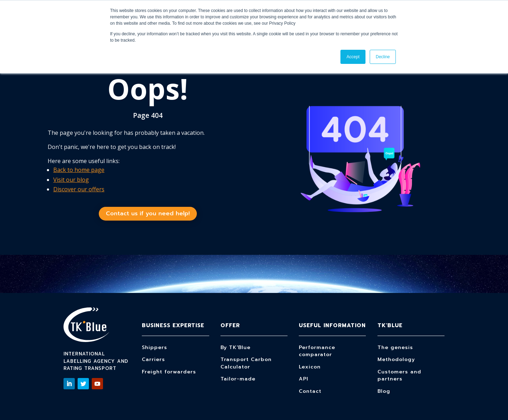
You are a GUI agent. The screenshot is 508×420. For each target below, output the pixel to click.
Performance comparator (317, 351)
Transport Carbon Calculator (246, 363)
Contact (310, 391)
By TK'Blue (235, 347)
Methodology (396, 359)
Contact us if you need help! (148, 214)
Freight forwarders (169, 372)
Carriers (153, 359)
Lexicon (310, 367)
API (304, 379)
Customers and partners (399, 376)
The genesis (395, 347)
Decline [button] (383, 57)
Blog (384, 391)
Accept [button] (353, 57)
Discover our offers (79, 189)
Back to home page (79, 170)
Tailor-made (238, 379)
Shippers (155, 347)
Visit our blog (71, 180)
